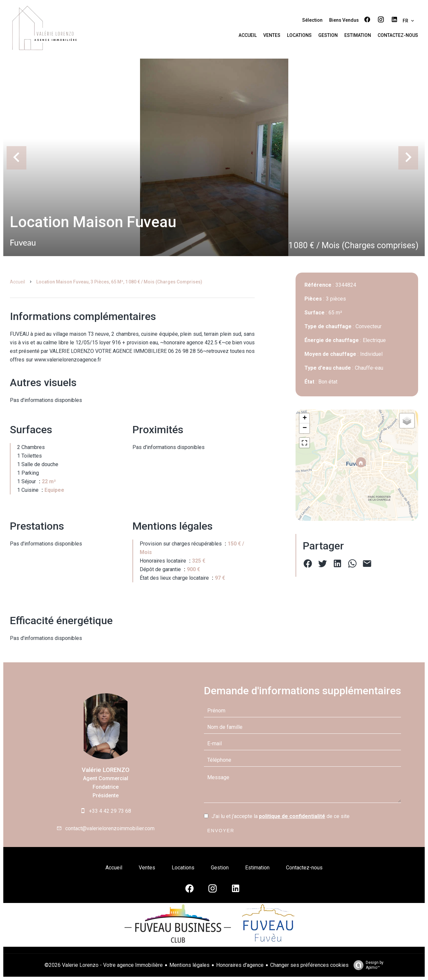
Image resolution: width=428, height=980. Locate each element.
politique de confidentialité (292, 816)
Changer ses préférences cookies (309, 965)
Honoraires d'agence (240, 965)
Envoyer (221, 831)
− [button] (305, 428)
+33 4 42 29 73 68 (110, 811)
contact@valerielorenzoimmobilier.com (110, 828)
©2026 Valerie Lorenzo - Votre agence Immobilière (104, 965)
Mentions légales (189, 965)
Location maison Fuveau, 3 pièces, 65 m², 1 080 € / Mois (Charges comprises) (119, 282)
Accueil (17, 282)
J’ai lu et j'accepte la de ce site (281, 816)
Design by (367, 965)
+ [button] (305, 418)
